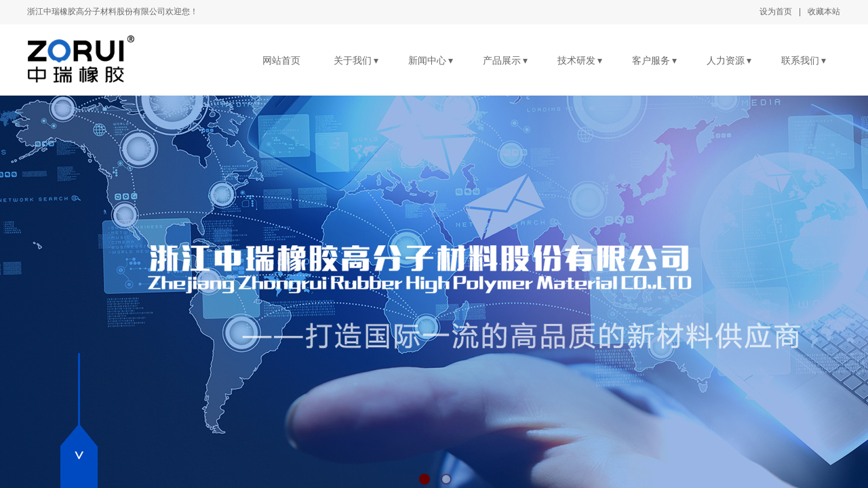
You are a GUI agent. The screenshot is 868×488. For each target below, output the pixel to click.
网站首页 (281, 61)
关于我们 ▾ (356, 61)
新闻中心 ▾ (431, 61)
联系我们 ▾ (804, 61)
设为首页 (776, 12)
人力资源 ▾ (729, 61)
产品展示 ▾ (506, 61)
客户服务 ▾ (655, 61)
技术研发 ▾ (580, 61)
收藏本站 (824, 12)
